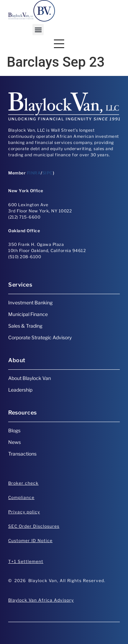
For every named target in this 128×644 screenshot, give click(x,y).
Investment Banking (30, 303)
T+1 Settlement (26, 561)
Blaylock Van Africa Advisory (41, 600)
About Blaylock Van (30, 378)
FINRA (34, 173)
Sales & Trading (25, 326)
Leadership (20, 390)
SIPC (48, 173)
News (15, 442)
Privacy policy (24, 512)
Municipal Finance (28, 314)
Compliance (21, 497)
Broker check (23, 483)
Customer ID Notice (30, 541)
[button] (38, 30)
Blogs (14, 430)
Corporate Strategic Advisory (40, 337)
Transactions (22, 454)
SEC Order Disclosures (34, 526)
